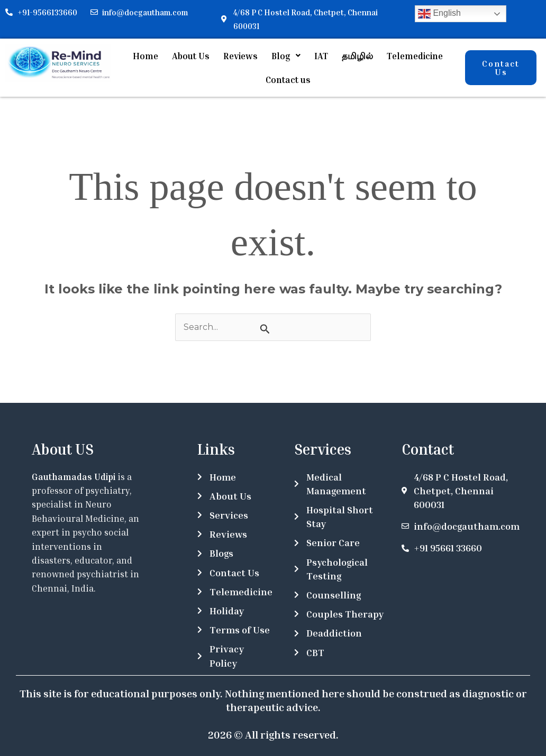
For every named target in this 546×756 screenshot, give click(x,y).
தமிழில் (357, 55)
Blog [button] (286, 55)
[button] (286, 55)
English (439, 14)
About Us (191, 55)
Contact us (288, 78)
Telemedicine (415, 55)
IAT (321, 55)
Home (145, 55)
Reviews (240, 55)
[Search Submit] (265, 327)
